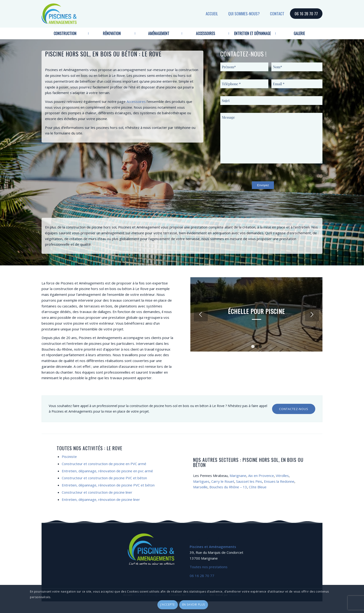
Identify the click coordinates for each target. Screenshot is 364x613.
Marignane (238, 476)
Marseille (200, 487)
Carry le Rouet (223, 481)
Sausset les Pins (249, 481)
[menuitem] (65, 33)
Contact (277, 14)
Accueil (212, 14)
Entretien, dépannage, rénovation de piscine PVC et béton (108, 485)
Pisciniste (69, 456)
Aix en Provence (261, 476)
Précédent (201, 314)
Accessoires (136, 101)
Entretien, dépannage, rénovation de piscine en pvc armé (107, 471)
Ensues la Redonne (279, 481)
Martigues (201, 481)
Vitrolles (282, 476)
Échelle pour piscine (256, 311)
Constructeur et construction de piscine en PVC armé (104, 464)
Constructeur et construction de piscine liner (97, 492)
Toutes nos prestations (209, 567)
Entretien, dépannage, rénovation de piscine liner (101, 499)
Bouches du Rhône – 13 (228, 487)
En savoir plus (194, 605)
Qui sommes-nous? (244, 14)
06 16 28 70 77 (306, 14)
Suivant (312, 314)
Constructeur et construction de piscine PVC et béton (104, 478)
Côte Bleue (258, 487)
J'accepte (167, 605)
